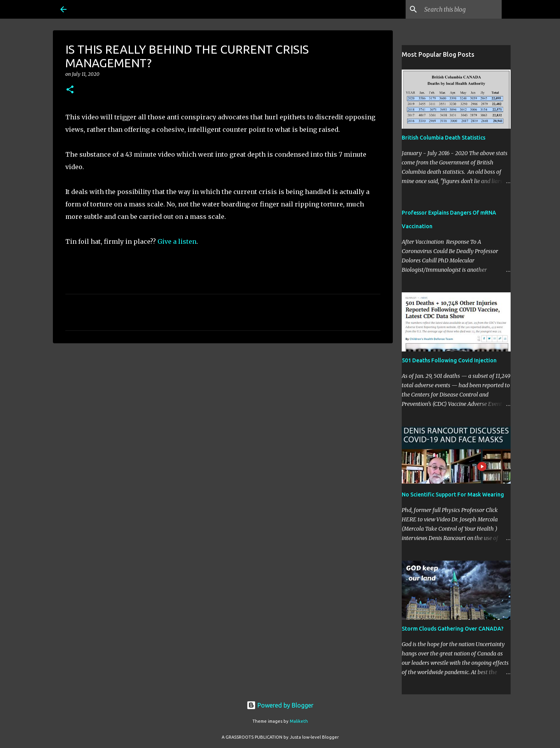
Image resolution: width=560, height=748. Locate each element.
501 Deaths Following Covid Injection (449, 360)
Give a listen (177, 241)
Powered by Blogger (280, 705)
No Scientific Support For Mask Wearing (453, 495)
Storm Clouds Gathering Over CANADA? (453, 629)
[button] (70, 90)
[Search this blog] (461, 9)
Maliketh (299, 721)
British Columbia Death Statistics (444, 138)
